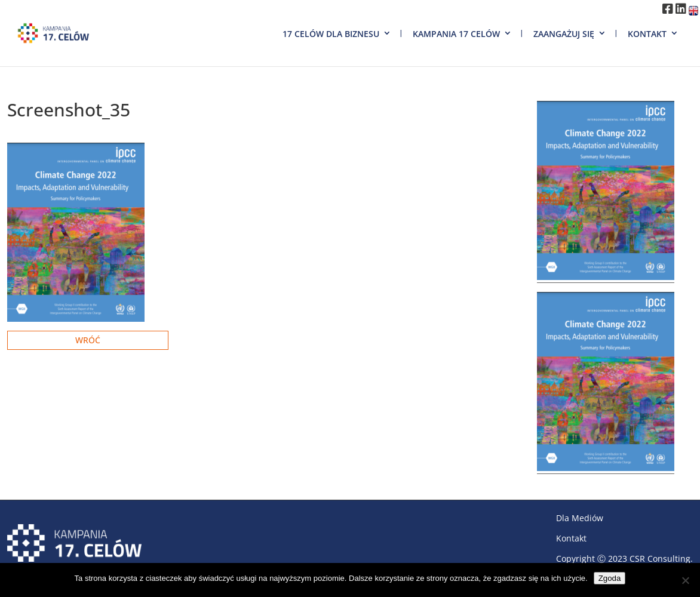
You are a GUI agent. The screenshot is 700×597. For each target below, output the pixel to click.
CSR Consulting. (661, 558)
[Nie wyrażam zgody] (685, 580)
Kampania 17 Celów (456, 34)
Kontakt (647, 34)
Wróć (88, 340)
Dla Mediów (580, 518)
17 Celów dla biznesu (331, 34)
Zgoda (610, 578)
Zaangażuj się (564, 34)
